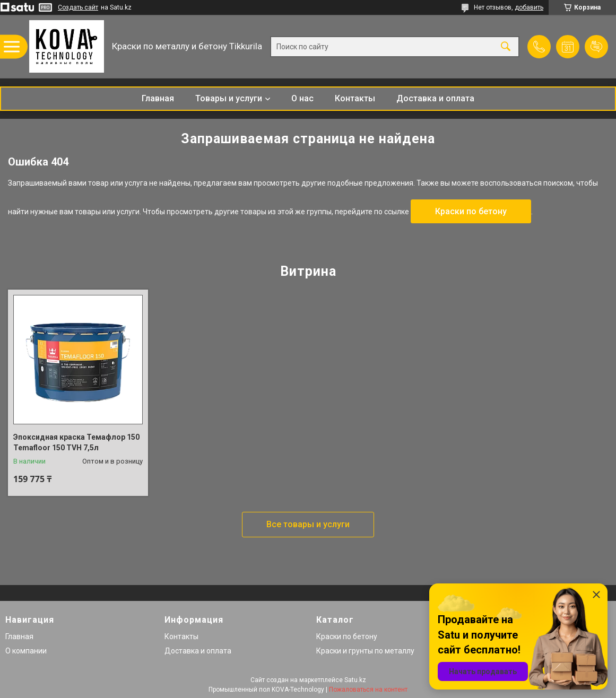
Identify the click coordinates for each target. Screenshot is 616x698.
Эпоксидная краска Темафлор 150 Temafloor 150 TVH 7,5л (76, 442)
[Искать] (506, 46)
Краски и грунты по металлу (365, 651)
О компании (26, 651)
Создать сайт (78, 7)
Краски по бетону (471, 211)
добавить (529, 7)
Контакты (355, 98)
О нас (302, 98)
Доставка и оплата (435, 98)
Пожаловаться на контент (368, 690)
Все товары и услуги (308, 524)
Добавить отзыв (596, 47)
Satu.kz (355, 680)
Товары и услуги (229, 98)
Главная (158, 98)
